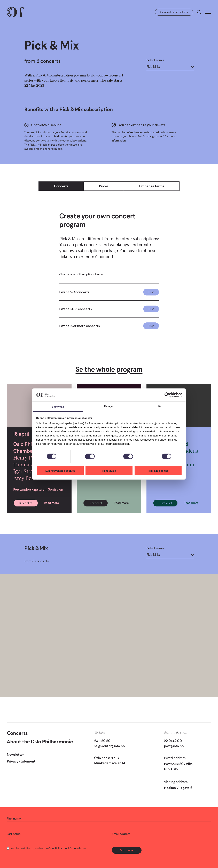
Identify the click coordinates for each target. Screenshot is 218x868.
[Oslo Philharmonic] (15, 12)
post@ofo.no (174, 746)
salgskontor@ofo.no (109, 746)
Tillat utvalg (109, 471)
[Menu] (208, 12)
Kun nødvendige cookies (60, 471)
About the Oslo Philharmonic (40, 742)
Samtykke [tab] (58, 407)
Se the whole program (109, 369)
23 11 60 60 (102, 741)
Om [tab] (160, 406)
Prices (104, 186)
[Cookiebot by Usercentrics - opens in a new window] (167, 395)
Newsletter (15, 754)
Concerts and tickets (174, 12)
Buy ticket (26, 503)
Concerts (61, 186)
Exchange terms (152, 186)
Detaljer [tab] (109, 406)
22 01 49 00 (173, 741)
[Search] (199, 12)
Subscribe (127, 850)
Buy (151, 292)
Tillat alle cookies (158, 471)
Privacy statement (21, 761)
